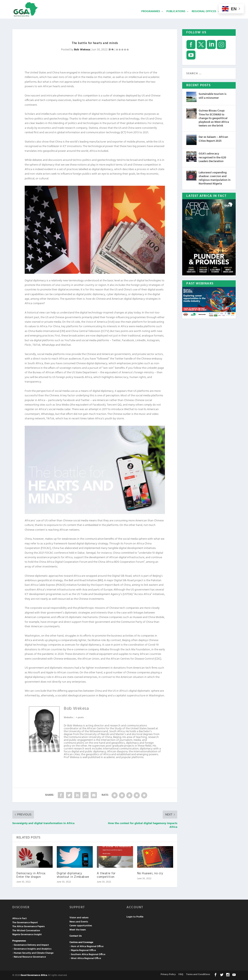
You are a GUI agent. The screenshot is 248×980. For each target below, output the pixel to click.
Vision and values (79, 917)
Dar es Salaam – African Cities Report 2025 (213, 139)
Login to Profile (135, 916)
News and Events (79, 921)
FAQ (181, 974)
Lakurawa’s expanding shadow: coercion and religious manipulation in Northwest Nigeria (215, 178)
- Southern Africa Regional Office (87, 954)
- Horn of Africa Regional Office (86, 946)
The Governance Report (25, 922)
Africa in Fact (20, 918)
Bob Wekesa (82, 49)
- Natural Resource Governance (29, 957)
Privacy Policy (168, 974)
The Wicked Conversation (26, 930)
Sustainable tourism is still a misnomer (213, 96)
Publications (176, 18)
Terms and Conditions (198, 974)
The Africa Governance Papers (28, 926)
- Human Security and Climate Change (33, 953)
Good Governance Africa (34, 975)
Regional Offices (204, 18)
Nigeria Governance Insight (27, 934)
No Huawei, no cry (150, 873)
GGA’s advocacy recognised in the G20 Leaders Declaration (212, 157)
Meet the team (78, 929)
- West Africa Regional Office (85, 958)
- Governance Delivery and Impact (31, 945)
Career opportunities (81, 925)
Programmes (151, 18)
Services (228, 18)
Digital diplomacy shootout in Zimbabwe (73, 875)
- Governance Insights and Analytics (32, 949)
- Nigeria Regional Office (83, 950)
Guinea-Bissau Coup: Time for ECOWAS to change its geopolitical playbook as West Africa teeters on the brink (214, 118)
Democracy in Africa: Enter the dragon (31, 875)
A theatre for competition (106, 875)
